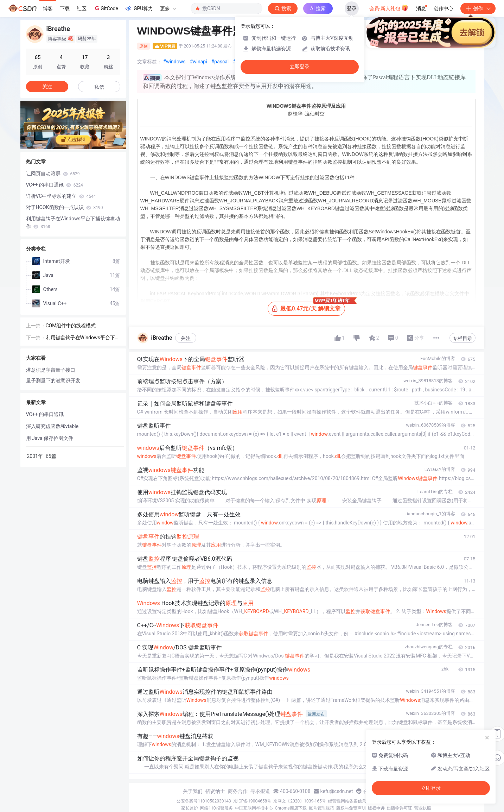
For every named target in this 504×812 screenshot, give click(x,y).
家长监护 (190, 808)
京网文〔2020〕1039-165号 (300, 801)
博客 (48, 8)
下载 (65, 8)
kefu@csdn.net (337, 791)
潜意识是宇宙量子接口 (51, 370)
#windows (174, 62)
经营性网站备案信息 (347, 801)
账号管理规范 (321, 808)
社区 (82, 8)
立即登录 (300, 67)
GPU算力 (139, 8)
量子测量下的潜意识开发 (53, 380)
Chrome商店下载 (291, 808)
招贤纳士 (215, 791)
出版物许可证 (400, 808)
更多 (168, 8)
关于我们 (193, 791)
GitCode (106, 8)
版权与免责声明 (351, 808)
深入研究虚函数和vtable (52, 426)
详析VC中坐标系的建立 (61, 196)
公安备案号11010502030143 (204, 801)
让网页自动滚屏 (53, 174)
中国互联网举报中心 (254, 808)
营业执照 (423, 808)
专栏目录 (462, 338)
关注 (186, 338)
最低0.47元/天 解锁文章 (308, 307)
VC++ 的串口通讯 (55, 185)
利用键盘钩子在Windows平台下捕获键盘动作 (73, 222)
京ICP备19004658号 (252, 801)
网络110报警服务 (216, 808)
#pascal (220, 62)
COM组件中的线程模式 (71, 326)
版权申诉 (376, 808)
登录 (352, 8)
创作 (478, 8)
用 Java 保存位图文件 (50, 438)
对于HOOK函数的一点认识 (65, 207)
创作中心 (444, 8)
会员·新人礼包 (389, 8)
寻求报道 (260, 791)
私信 (99, 87)
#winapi (198, 62)
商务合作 (238, 791)
